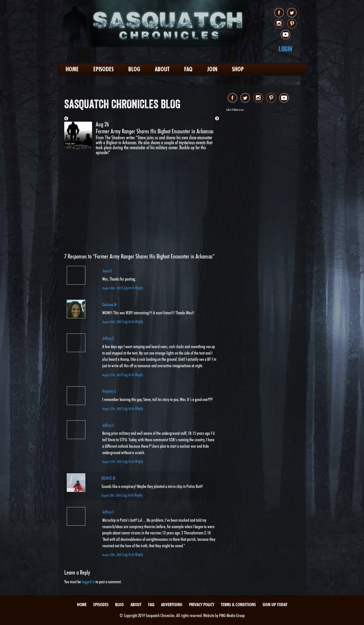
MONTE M (108, 478)
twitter (292, 13)
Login (285, 49)
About (162, 69)
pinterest (292, 24)
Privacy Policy (202, 605)
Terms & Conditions (238, 605)
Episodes (103, 69)
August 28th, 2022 (112, 495)
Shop (238, 69)
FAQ (188, 69)
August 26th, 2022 (112, 288)
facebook (279, 13)
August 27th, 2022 (112, 375)
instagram (279, 24)
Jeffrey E (108, 338)
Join (212, 69)
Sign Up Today (275, 605)
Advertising (172, 605)
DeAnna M (109, 305)
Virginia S (109, 391)
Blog (134, 69)
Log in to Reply (133, 288)
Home (72, 69)
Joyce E (107, 271)
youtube (285, 35)
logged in (88, 582)
